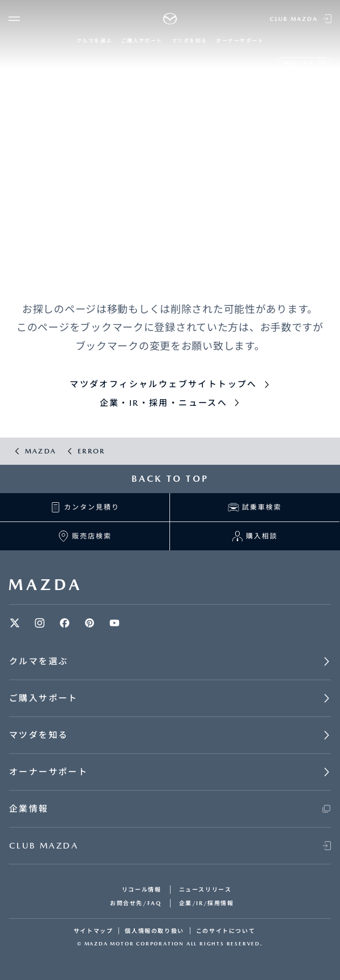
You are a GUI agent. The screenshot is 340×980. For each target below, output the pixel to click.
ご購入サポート (142, 41)
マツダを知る (190, 41)
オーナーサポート (240, 41)
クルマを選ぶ (94, 41)
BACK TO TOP (170, 479)
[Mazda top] (170, 19)
